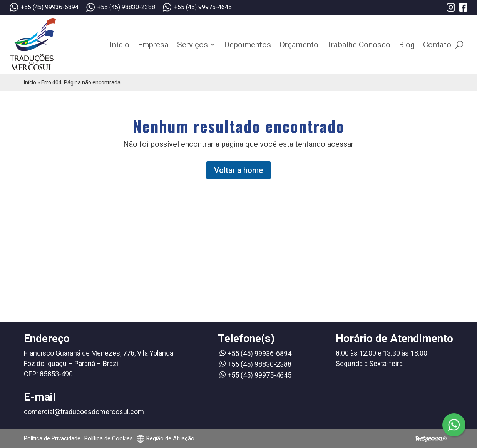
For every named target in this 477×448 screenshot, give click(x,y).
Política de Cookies (109, 438)
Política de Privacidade (52, 438)
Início (120, 45)
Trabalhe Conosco (359, 45)
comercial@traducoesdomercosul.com (84, 412)
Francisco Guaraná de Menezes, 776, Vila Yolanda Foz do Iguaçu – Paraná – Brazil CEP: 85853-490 (99, 363)
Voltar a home (238, 170)
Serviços (192, 45)
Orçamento (299, 45)
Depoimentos (248, 45)
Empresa (153, 45)
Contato (437, 45)
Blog (407, 45)
